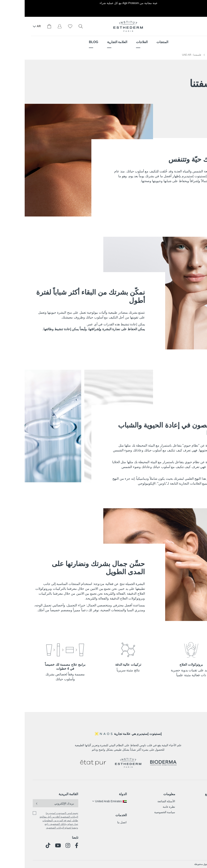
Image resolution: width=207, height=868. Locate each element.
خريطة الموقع (190, 794)
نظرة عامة (144, 807)
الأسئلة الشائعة (142, 801)
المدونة (195, 818)
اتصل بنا (97, 822)
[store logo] (103, 26)
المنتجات (194, 801)
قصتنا (196, 812)
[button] (85, 801)
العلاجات (194, 807)
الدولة (98, 794)
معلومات (145, 794)
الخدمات (96, 815)
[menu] (103, 42)
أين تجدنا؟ (191, 26)
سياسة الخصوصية (140, 812)
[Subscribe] (12, 803)
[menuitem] (138, 42)
